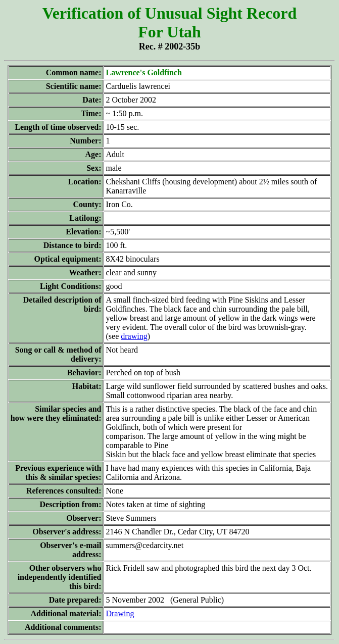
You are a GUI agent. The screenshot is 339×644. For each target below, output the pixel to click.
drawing (134, 336)
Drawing (120, 613)
